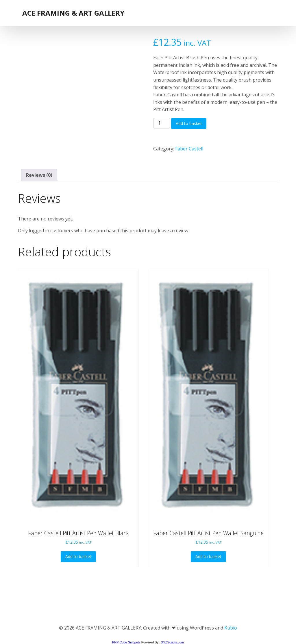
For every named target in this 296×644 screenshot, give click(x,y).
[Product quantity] (162, 123)
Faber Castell (189, 149)
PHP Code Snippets (126, 642)
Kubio (231, 628)
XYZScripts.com (172, 642)
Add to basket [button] (78, 556)
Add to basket (189, 123)
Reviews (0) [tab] (39, 175)
